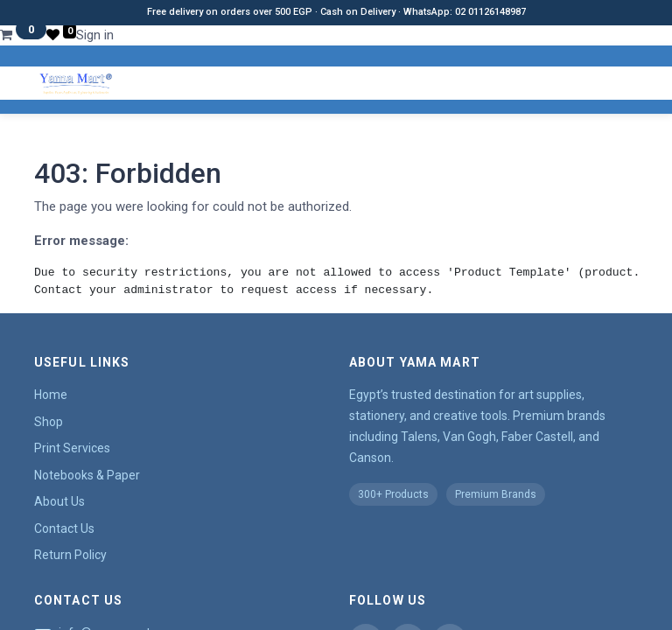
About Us (59, 501)
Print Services (72, 448)
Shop (49, 422)
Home (51, 395)
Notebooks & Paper (87, 475)
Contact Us (64, 528)
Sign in (95, 35)
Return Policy (70, 555)
